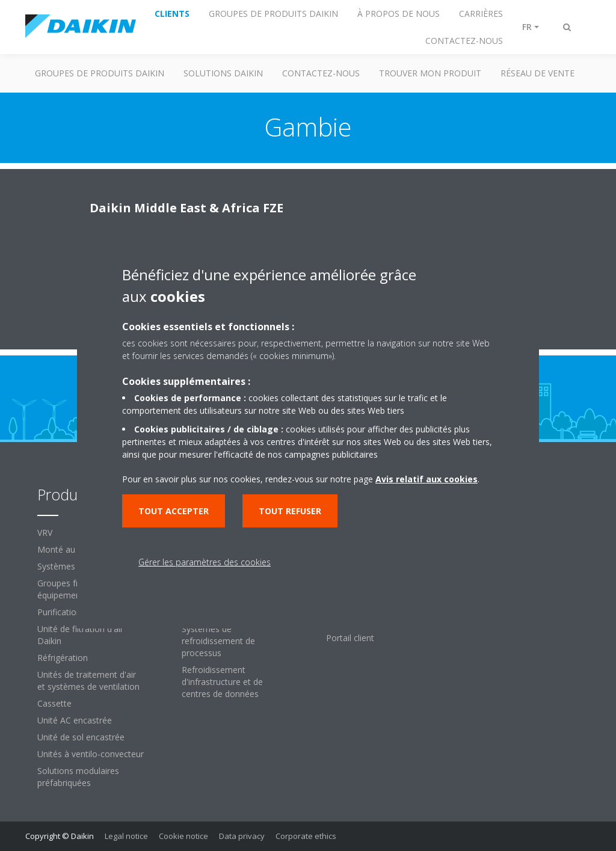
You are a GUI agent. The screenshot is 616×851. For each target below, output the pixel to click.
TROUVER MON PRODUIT (430, 73)
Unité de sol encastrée (81, 737)
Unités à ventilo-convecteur (91, 754)
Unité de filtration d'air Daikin (80, 635)
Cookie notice (183, 836)
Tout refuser (290, 511)
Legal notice (126, 836)
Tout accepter (174, 511)
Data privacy (242, 836)
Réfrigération (63, 658)
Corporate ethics (306, 836)
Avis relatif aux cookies (427, 479)
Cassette (54, 703)
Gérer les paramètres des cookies (205, 562)
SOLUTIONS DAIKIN (223, 73)
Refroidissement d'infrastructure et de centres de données (222, 682)
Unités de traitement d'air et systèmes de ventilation (88, 680)
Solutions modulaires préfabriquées (78, 777)
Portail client (350, 638)
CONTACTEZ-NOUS (321, 73)
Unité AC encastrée (75, 720)
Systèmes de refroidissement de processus (218, 641)
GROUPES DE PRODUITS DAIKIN (100, 73)
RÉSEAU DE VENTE (537, 73)
